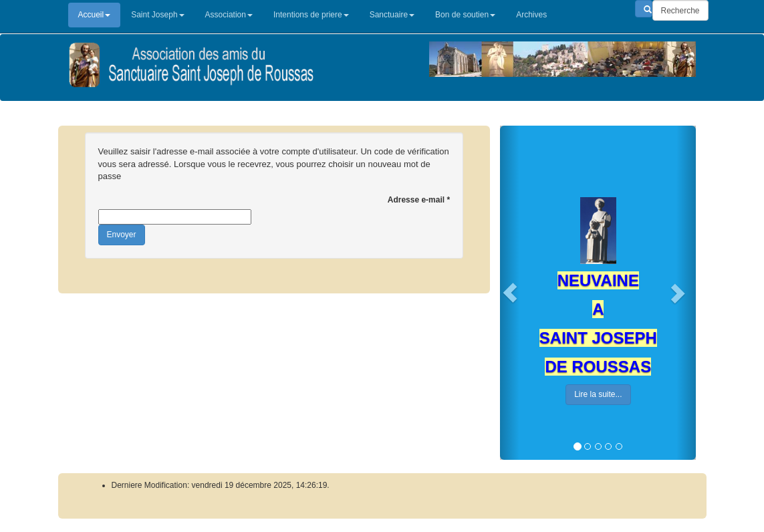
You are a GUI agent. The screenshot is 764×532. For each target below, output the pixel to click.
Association (229, 15)
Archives (531, 15)
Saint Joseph (157, 15)
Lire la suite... (598, 394)
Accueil (95, 15)
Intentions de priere (311, 15)
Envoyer (122, 235)
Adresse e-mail (419, 200)
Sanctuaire (392, 15)
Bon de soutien (465, 15)
